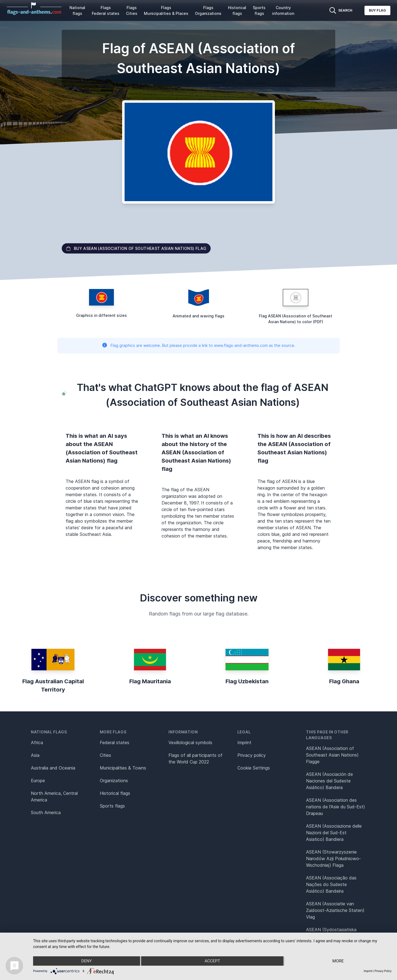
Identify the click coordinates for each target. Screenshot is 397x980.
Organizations (114, 781)
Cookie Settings (254, 768)
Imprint (244, 743)
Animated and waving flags (198, 316)
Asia (35, 755)
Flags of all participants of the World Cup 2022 (195, 758)
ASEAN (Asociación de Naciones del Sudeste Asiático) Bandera (329, 781)
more (338, 961)
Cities (105, 755)
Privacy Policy (383, 971)
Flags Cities (132, 10)
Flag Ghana (344, 681)
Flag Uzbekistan (247, 681)
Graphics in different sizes (101, 315)
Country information (283, 10)
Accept (212, 961)
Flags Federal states (106, 10)
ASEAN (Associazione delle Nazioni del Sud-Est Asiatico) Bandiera (334, 833)
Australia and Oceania (53, 768)
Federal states (115, 743)
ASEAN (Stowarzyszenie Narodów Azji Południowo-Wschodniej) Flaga (333, 858)
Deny (87, 961)
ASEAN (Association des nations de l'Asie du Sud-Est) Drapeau (336, 807)
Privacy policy (252, 755)
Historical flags (237, 10)
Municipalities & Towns (123, 768)
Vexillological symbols (190, 743)
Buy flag (377, 10)
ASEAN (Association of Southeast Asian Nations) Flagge (332, 755)
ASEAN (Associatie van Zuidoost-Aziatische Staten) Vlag (335, 910)
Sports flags (259, 10)
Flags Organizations (208, 10)
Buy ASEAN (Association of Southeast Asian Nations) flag (136, 248)
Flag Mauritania (150, 681)
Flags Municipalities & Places (166, 10)
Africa (37, 743)
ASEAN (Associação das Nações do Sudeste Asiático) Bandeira (331, 884)
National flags (77, 10)
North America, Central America (54, 797)
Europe (38, 781)
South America (46, 812)
